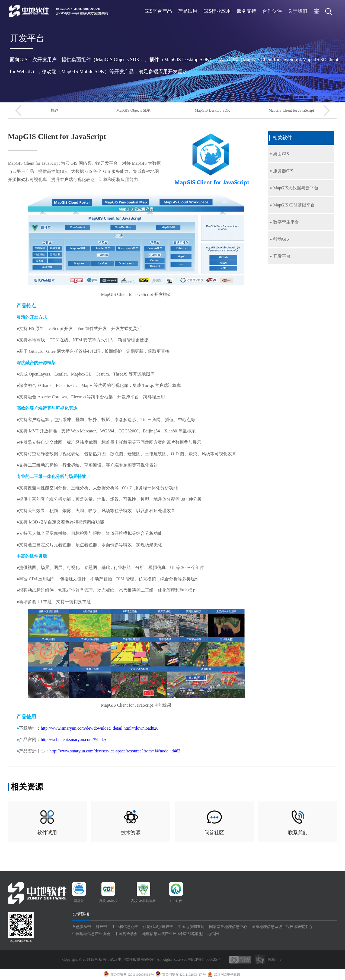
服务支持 (247, 11)
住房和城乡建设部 (158, 927)
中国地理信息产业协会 (91, 934)
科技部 (101, 927)
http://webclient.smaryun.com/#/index (74, 740)
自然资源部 (82, 927)
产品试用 (188, 11)
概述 (55, 110)
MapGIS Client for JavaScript (291, 110)
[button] (18, 111)
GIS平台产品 (158, 11)
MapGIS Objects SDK (133, 110)
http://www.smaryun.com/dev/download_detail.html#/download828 (100, 728)
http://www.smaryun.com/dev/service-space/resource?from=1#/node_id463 (115, 751)
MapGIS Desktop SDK (212, 110)
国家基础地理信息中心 (228, 927)
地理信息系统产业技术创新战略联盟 (173, 934)
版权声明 (275, 960)
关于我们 (298, 11)
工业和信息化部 (125, 927)
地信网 (213, 934)
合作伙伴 (272, 11)
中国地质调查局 (191, 927)
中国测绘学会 (126, 934)
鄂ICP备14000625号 (205, 960)
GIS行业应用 (217, 11)
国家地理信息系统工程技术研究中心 (282, 927)
